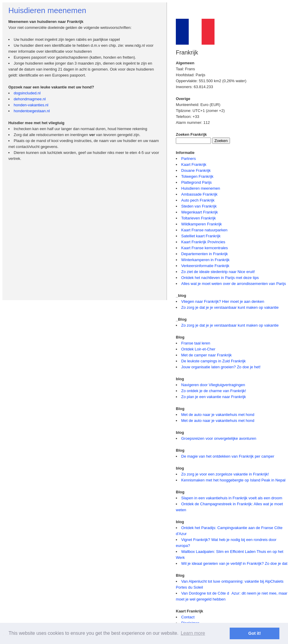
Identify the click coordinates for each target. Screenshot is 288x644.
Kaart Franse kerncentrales (205, 248)
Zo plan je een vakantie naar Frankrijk (214, 397)
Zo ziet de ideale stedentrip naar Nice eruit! (218, 272)
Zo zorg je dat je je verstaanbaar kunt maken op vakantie (230, 307)
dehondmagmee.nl (30, 99)
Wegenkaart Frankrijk (199, 212)
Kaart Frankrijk (194, 164)
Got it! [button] (255, 633)
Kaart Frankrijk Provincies (203, 242)
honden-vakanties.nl (31, 105)
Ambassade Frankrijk (199, 194)
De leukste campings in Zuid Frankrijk (213, 361)
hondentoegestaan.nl (32, 111)
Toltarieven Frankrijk (198, 218)
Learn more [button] (193, 633)
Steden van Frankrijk (199, 206)
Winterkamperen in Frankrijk (205, 260)
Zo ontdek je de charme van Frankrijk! (214, 391)
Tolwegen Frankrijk (197, 176)
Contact (188, 617)
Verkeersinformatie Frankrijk (205, 266)
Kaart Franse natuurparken (204, 230)
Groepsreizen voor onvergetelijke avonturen (219, 438)
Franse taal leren (196, 343)
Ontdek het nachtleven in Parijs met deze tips (220, 278)
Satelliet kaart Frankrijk (201, 236)
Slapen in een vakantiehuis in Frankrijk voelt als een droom (232, 498)
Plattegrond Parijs (197, 182)
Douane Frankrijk (196, 170)
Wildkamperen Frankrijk (202, 224)
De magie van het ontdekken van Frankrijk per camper (228, 456)
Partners (188, 159)
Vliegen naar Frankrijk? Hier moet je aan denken (223, 301)
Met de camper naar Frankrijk (206, 355)
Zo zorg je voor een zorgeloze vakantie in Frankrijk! (225, 474)
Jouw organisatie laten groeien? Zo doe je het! (221, 367)
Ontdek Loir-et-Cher (198, 349)
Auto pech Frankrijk (198, 200)
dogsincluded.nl (27, 93)
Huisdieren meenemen (201, 188)
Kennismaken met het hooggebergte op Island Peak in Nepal (233, 480)
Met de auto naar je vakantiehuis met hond (218, 415)
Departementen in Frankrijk (205, 254)
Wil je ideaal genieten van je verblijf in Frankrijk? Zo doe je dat (234, 563)
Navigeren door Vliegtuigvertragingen (213, 385)
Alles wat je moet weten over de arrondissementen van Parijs (234, 284)
